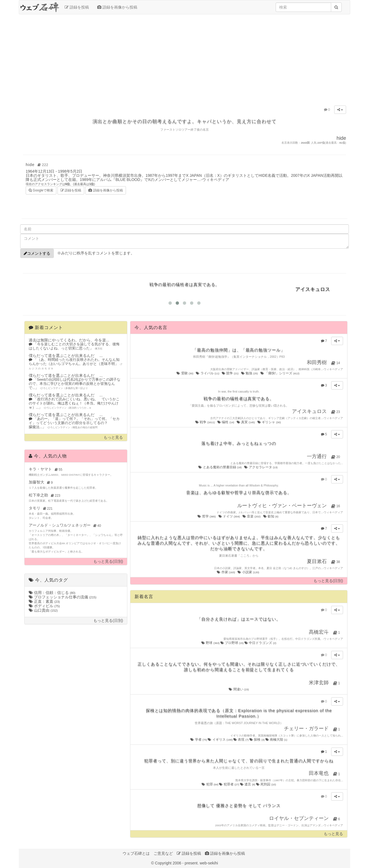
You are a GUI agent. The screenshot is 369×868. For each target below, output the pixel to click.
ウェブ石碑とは (136, 853)
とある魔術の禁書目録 (220, 467)
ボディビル (44, 606)
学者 (199, 740)
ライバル (208, 373)
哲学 (207, 516)
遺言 (248, 784)
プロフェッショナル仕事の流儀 (63, 597)
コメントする (37, 253)
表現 (241, 740)
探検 (257, 740)
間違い (239, 689)
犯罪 (210, 784)
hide (38, 165)
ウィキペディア (216, 180)
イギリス (220, 740)
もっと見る (113, 437)
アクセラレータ (261, 467)
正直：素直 (44, 601)
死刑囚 (266, 784)
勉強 (250, 373)
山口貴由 (43, 610)
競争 (230, 373)
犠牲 (226, 422)
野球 (211, 643)
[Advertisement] (184, 59)
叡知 (271, 516)
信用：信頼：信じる (52, 593)
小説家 (249, 572)
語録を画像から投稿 (117, 7)
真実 (246, 422)
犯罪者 (229, 784)
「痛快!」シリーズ (280, 373)
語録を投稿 (77, 7)
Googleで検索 (41, 190)
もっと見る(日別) (108, 561)
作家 (226, 572)
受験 (185, 373)
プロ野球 (232, 643)
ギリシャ (269, 422)
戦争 (205, 422)
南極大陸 (276, 740)
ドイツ (230, 516)
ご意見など (163, 853)
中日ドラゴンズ (260, 643)
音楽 (252, 516)
